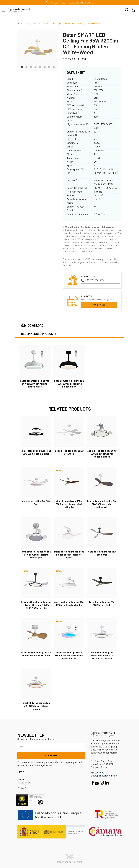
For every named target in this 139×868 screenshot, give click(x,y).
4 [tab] (36, 67)
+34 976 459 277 (92, 280)
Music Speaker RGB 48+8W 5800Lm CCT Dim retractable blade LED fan (69, 655)
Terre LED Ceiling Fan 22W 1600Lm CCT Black (102, 603)
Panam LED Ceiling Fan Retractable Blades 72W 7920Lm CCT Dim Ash (102, 655)
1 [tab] (22, 67)
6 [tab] (45, 67)
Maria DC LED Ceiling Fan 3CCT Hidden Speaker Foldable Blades (69, 555)
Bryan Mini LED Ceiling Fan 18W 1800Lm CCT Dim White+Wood (36, 654)
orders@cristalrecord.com (104, 776)
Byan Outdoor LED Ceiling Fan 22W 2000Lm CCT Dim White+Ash (102, 504)
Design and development (70, 859)
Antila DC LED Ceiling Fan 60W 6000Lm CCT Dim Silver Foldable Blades (102, 454)
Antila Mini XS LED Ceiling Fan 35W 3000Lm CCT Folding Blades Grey (36, 555)
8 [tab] (54, 67)
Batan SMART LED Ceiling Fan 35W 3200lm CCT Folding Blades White (35, 384)
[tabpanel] (38, 50)
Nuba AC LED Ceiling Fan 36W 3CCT (36, 503)
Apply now (99, 305)
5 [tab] (40, 67)
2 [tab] (26, 67)
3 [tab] (31, 67)
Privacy (22, 788)
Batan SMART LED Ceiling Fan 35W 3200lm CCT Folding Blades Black (69, 384)
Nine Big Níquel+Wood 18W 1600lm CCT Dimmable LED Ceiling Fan (69, 504)
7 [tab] (49, 67)
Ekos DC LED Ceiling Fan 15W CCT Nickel (102, 553)
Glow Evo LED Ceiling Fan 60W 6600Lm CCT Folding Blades (69, 603)
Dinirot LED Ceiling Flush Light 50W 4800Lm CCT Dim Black (36, 452)
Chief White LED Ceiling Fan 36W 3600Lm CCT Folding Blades (36, 706)
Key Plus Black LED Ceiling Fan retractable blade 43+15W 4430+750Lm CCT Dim (36, 605)
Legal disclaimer (24, 781)
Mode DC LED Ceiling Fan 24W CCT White (69, 452)
